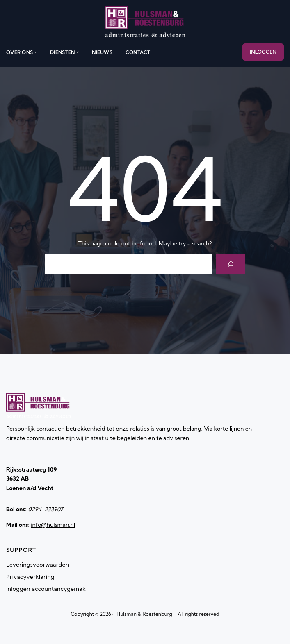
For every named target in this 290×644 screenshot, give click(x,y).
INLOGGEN (263, 52)
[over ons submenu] (35, 52)
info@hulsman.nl (53, 525)
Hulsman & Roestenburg (144, 614)
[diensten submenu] (77, 52)
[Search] (230, 264)
